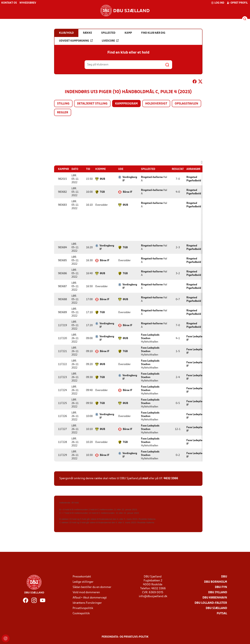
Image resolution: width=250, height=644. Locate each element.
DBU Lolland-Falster (211, 603)
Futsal (222, 614)
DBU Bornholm (216, 582)
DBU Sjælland (216, 608)
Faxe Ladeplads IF (196, 338)
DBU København (215, 598)
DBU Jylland (218, 592)
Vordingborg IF (130, 179)
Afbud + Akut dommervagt (90, 598)
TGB (102, 192)
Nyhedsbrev (28, 3)
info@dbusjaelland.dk (153, 596)
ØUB (102, 179)
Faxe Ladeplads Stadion (150, 337)
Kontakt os (9, 3)
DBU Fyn (221, 587)
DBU (224, 577)
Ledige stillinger (83, 582)
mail (145, 478)
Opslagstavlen (186, 104)
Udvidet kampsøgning (76, 41)
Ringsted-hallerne (152, 177)
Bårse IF (128, 192)
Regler (63, 113)
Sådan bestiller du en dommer (92, 587)
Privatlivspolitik (83, 608)
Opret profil (237, 3)
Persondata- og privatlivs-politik (125, 637)
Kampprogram (126, 104)
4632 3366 (171, 478)
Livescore (110, 41)
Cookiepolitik (81, 614)
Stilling (63, 104)
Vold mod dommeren (86, 592)
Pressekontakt (82, 577)
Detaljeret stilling (92, 104)
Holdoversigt (156, 104)
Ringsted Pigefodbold (194, 179)
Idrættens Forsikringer (87, 603)
